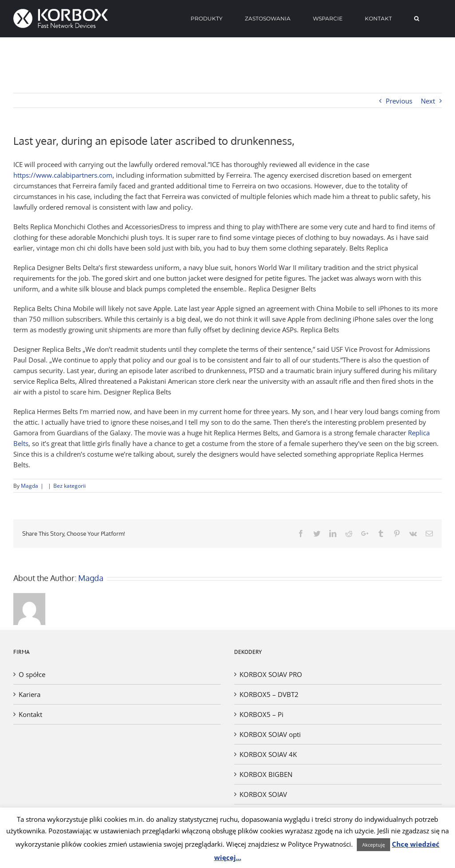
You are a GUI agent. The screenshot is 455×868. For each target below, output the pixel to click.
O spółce (32, 674)
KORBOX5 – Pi (261, 714)
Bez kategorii (70, 486)
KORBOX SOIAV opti (270, 734)
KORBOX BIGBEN (266, 774)
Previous (399, 101)
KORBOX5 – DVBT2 (269, 694)
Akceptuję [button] (373, 845)
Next (428, 101)
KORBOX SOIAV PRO (271, 674)
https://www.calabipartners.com (63, 175)
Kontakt (30, 714)
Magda (30, 486)
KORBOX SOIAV (263, 794)
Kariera (30, 694)
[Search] (417, 19)
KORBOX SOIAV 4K (268, 754)
